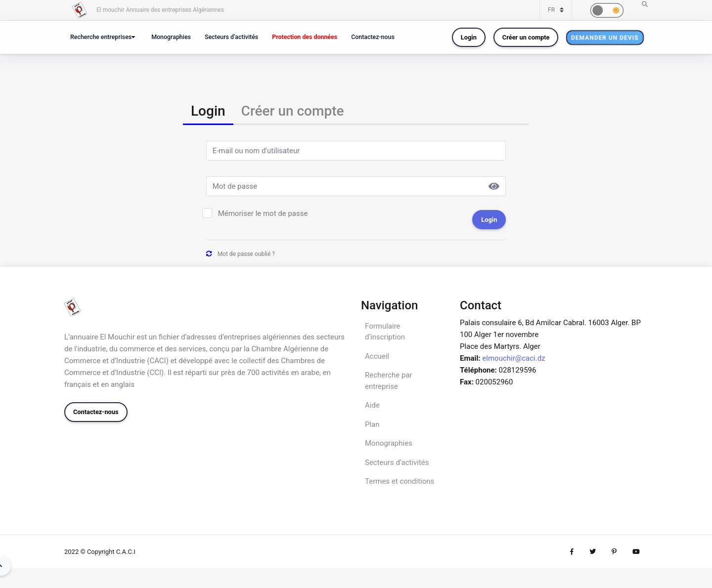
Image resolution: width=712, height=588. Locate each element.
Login (469, 37)
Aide (372, 405)
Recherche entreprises (101, 37)
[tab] (208, 112)
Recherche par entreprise (389, 381)
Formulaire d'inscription (385, 332)
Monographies (171, 37)
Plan (372, 424)
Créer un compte (526, 37)
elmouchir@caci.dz (513, 358)
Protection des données (305, 37)
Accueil (377, 356)
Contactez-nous (373, 37)
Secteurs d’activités (231, 37)
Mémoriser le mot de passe (263, 213)
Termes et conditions (400, 481)
